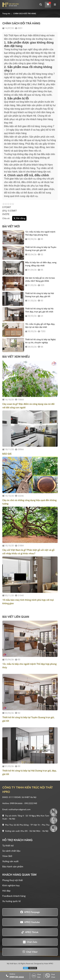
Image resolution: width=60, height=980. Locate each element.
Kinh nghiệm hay (11, 885)
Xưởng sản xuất (10, 861)
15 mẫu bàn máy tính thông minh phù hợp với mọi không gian (28, 602)
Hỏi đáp (6, 891)
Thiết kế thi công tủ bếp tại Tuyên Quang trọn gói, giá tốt (41, 249)
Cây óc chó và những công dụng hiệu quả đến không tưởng (29, 502)
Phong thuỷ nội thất (13, 880)
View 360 (7, 856)
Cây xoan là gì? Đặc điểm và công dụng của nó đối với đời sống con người (28, 406)
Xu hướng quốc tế (11, 901)
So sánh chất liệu (11, 851)
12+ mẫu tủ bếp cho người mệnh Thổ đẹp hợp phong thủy (40, 233)
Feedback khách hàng (14, 896)
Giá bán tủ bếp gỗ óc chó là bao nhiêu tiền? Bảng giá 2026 (40, 279)
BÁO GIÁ (7, 454)
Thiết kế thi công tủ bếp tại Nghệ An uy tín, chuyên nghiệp (40, 341)
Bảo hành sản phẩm (13, 867)
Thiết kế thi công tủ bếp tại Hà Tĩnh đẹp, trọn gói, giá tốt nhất (39, 310)
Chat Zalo (36, 976)
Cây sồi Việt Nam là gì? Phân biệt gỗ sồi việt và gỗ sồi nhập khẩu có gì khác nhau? (28, 552)
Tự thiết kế (8, 846)
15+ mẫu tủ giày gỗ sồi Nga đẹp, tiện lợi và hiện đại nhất (40, 326)
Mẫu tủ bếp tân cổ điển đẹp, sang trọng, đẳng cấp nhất (41, 264)
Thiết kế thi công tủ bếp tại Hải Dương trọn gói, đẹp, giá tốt (40, 295)
